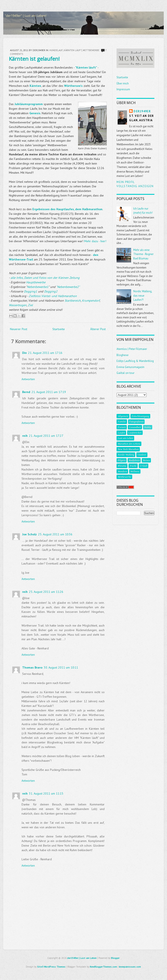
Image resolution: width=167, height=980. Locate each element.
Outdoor (142, 455)
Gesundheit (135, 427)
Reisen (146, 460)
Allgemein (123, 416)
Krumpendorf (91, 301)
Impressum (123, 89)
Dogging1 (31, 291)
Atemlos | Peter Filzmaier (132, 349)
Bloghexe (123, 355)
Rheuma (122, 466)
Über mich (123, 83)
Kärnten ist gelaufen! (34, 59)
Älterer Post (98, 329)
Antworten (28, 379)
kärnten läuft (73, 50)
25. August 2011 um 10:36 (55, 534)
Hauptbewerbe (36, 282)
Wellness (135, 471)
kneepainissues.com (130, 967)
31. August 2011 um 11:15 (46, 793)
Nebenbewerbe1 (38, 287)
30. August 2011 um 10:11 (61, 667)
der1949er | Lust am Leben (82, 958)
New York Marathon (128, 449)
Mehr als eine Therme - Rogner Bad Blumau (143, 254)
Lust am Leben (125, 438)
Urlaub (144, 466)
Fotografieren (136, 422)
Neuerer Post (19, 329)
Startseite (59, 329)
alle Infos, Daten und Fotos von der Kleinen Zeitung (45, 278)
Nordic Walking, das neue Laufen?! (143, 296)
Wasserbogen (18, 305)
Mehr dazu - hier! (95, 241)
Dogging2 (51, 291)
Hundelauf (56, 50)
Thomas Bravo (32, 667)
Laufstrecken (135, 433)
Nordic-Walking (126, 455)
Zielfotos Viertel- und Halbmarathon (53, 296)
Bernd (26, 392)
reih (25, 436)
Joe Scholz (29, 534)
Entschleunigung (140, 416)
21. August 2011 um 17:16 (45, 353)
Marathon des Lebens (129, 444)
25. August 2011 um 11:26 (46, 592)
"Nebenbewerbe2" (68, 287)
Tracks (133, 466)
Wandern (122, 471)
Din (24, 353)
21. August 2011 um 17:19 (49, 392)
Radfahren (134, 460)
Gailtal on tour (125, 373)
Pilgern (122, 460)
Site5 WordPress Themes (51, 967)
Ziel (30, 305)
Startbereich (73, 301)
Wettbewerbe (91, 50)
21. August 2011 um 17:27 (46, 436)
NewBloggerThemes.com (103, 967)
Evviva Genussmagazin (130, 367)
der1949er (142, 111)
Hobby (148, 427)
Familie (122, 422)
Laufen (121, 433)
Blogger (115, 958)
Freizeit (122, 427)
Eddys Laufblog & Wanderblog (135, 361)
